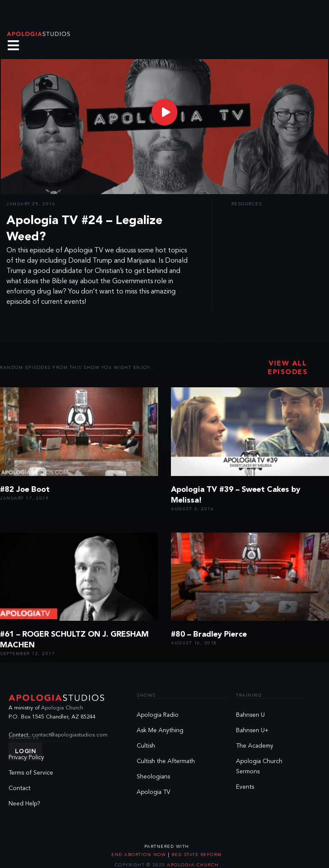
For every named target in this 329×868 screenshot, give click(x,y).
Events (245, 787)
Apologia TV (154, 792)
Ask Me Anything (160, 730)
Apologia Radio (158, 715)
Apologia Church (62, 708)
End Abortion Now (140, 855)
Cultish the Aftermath (166, 761)
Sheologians (153, 777)
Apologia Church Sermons (259, 766)
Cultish (146, 746)
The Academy (255, 746)
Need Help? (24, 804)
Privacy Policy (26, 757)
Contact (19, 788)
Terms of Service (31, 773)
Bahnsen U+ (252, 730)
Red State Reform (196, 855)
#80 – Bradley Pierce (209, 635)
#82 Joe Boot (25, 490)
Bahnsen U (250, 715)
